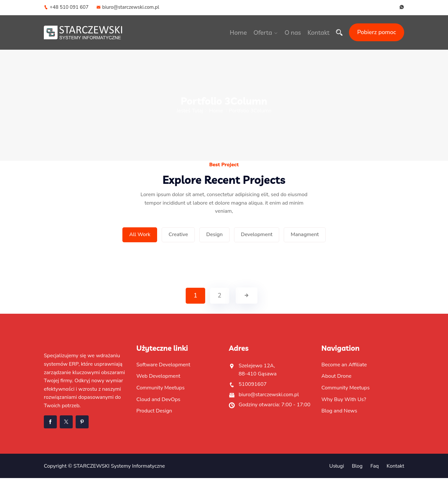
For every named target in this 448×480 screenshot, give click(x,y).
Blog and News (339, 413)
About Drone (336, 378)
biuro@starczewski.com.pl (128, 7)
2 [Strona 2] (220, 298)
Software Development (163, 367)
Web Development (158, 378)
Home (241, 32)
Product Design (154, 413)
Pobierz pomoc (377, 32)
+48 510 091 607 (66, 7)
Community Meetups (161, 390)
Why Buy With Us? (344, 401)
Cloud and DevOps (158, 401)
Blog (356, 468)
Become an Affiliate (344, 367)
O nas (293, 32)
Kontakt (318, 32)
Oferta (264, 32)
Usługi (336, 468)
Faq (374, 468)
